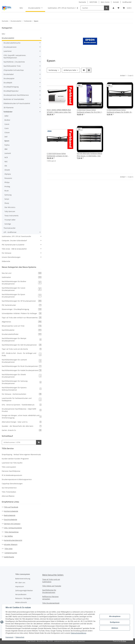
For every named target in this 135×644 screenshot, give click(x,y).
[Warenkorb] (127, 8)
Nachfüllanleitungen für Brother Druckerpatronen (22, 283)
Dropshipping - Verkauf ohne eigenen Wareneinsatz (21, 454)
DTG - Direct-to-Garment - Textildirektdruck (22, 405)
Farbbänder (8, 112)
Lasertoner (8, 51)
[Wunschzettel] (118, 8)
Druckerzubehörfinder (22, 334)
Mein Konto (105, 2)
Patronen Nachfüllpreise (11, 471)
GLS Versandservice (9, 488)
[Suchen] (92, 8)
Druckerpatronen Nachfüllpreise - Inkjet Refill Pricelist (22, 410)
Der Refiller (9, 536)
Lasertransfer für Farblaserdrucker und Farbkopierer (22, 399)
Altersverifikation (8, 496)
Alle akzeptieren (115, 616)
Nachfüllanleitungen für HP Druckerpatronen (22, 301)
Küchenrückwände (11, 511)
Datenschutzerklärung (78, 633)
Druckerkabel (9, 74)
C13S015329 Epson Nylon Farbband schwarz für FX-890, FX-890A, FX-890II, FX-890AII (119, 111)
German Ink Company (12, 524)
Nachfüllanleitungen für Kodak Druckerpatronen (22, 370)
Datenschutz (20, 637)
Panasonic (8, 178)
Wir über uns (20, 583)
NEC (6, 162)
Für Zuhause (7, 253)
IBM (6, 149)
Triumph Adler (10, 220)
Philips (7, 182)
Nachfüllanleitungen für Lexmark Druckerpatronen (22, 361)
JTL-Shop (123, 641)
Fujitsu (7, 145)
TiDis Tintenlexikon (9, 492)
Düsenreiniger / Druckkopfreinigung (22, 309)
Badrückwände (10, 515)
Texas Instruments (11, 216)
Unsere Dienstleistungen (11, 257)
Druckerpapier (9, 78)
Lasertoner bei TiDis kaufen (12, 463)
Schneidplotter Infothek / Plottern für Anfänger (22, 313)
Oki (6, 166)
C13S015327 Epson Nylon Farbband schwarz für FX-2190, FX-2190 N (90, 111)
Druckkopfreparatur (11, 91)
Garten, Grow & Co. (22, 430)
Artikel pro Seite (70, 70)
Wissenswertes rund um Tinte (22, 326)
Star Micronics (10, 207)
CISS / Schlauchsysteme (13, 528)
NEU (3, 34)
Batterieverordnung (23, 579)
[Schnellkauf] (19, 442)
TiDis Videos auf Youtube (52, 586)
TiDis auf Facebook (11, 507)
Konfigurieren (115, 622)
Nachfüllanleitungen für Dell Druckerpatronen (22, 345)
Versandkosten (21, 594)
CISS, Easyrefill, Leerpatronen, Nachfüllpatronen (15, 56)
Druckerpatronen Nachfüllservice (16, 95)
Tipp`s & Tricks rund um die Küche (22, 349)
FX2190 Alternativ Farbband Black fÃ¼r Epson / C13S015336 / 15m (89, 155)
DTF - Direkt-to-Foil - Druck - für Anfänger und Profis (22, 354)
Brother (7, 120)
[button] (113, 8)
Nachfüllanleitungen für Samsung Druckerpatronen (22, 382)
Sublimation (22, 277)
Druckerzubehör (8, 38)
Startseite (82, 2)
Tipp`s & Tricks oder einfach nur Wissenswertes (22, 318)
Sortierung (53, 70)
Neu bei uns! (22, 273)
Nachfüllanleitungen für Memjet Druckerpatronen (22, 340)
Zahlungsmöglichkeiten (24, 590)
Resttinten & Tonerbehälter (14, 99)
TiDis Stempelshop (12, 532)
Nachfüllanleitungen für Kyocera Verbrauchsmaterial (22, 389)
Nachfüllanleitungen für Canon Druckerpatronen (22, 289)
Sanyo (7, 199)
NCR (6, 157)
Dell (6, 137)
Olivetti (7, 170)
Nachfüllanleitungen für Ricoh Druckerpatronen (22, 366)
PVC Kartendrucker (22, 305)
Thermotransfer (10, 228)
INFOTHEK (93, 2)
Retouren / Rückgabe (23, 598)
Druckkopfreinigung (11, 87)
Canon (7, 124)
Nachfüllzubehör (22, 330)
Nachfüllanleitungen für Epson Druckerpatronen (22, 296)
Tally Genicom (10, 211)
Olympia (8, 174)
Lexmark (8, 153)
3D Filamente (9, 108)
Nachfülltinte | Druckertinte (14, 62)
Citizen (7, 132)
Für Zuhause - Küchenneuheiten (22, 394)
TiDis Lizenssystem (9, 467)
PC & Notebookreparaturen (12, 475)
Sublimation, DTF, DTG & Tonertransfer (16, 236)
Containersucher (11, 553)
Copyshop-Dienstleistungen (12, 484)
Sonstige (8, 224)
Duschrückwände (11, 520)
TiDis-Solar (9, 549)
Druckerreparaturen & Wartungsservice (17, 479)
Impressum (20, 586)
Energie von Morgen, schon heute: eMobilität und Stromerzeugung (22, 417)
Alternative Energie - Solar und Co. (22, 422)
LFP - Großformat (10, 232)
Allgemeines (22, 322)
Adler (7, 116)
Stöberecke (6, 261)
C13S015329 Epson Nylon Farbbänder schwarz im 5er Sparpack (57, 155)
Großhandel (127, 2)
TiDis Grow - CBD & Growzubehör (14, 249)
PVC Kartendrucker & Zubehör (13, 245)
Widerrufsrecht (21, 602)
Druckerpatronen (10, 47)
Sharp (7, 203)
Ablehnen (115, 628)
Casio (7, 128)
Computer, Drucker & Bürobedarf (14, 241)
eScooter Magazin (11, 544)
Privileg (7, 186)
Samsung (8, 195)
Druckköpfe (8, 83)
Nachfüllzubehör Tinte (12, 66)
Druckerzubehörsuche (12, 43)
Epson (7, 141)
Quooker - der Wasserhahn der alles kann (22, 426)
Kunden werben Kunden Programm (15, 459)
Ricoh (7, 191)
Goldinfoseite (9, 557)
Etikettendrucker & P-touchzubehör (17, 103)
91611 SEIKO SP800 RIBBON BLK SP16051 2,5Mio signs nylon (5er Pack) (59, 111)
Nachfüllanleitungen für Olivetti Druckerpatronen (22, 376)
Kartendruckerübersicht (13, 540)
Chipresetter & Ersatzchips (14, 70)
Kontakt (116, 2)
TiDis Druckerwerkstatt (51, 603)
